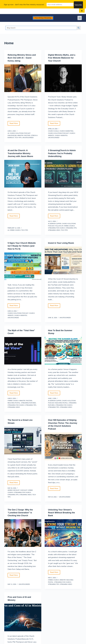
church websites (61, 135)
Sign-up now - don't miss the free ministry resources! (24, 4)
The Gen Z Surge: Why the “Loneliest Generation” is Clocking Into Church (22, 512)
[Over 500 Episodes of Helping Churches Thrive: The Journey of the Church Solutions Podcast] (63, 446)
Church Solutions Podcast (20, 133)
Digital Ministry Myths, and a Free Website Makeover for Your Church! (63, 58)
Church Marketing (66, 131)
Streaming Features (28, 402)
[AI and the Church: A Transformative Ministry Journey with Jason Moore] (23, 173)
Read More (15, 124)
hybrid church (15, 230)
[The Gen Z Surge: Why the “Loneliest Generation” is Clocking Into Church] (23, 532)
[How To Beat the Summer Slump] (63, 350)
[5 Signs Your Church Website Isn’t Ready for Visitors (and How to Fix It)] (23, 266)
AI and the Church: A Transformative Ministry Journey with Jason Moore (22, 153)
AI (8, 133)
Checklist (24, 490)
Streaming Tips (71, 228)
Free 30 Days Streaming (43, 18)
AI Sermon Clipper (55, 223)
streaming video (54, 230)
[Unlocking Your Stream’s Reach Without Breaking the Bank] (63, 532)
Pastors (27, 135)
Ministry (20, 135)
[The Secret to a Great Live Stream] (23, 440)
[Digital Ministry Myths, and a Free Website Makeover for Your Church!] (63, 78)
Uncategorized (28, 137)
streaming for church (56, 228)
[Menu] (80, 18)
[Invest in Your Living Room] (63, 260)
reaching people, (14, 402)
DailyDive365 (12, 135)
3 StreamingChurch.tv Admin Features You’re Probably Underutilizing (61, 153)
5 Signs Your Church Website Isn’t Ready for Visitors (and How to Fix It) (22, 246)
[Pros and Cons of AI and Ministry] (23, 617)
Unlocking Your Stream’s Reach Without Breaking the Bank (63, 512)
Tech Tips (18, 137)
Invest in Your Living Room (62, 243)
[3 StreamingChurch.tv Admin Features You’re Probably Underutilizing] (63, 173)
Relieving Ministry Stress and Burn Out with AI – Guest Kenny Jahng (21, 58)
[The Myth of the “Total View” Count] (23, 350)
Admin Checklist (14, 490)
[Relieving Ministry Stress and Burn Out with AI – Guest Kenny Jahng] (23, 78)
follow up (59, 226)
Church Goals (53, 131)
